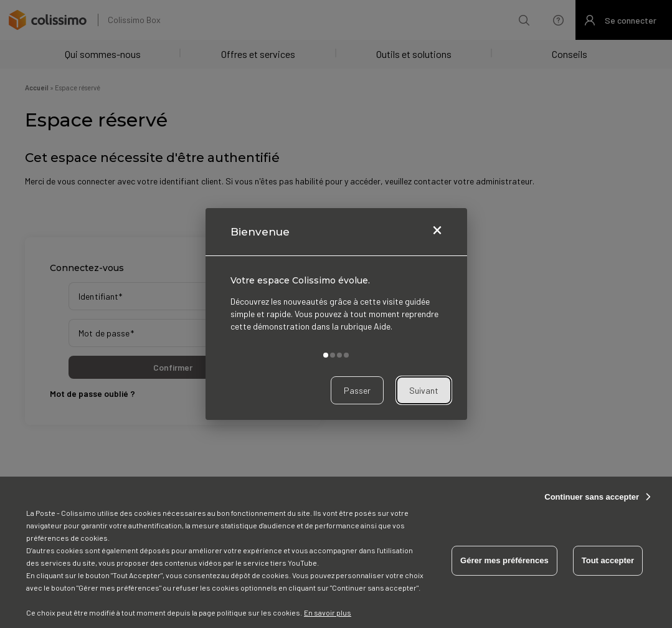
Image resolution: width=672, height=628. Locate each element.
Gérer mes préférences (504, 560)
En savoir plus (328, 612)
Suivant (424, 390)
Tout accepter (608, 560)
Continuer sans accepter (592, 497)
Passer (357, 390)
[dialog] (336, 314)
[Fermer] (437, 232)
